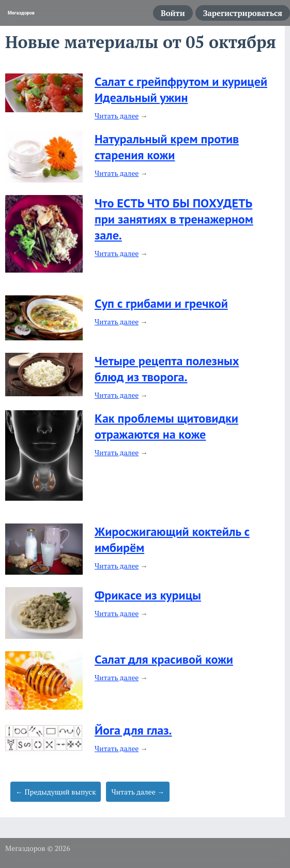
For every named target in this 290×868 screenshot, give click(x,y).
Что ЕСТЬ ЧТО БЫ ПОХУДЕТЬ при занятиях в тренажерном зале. (174, 219)
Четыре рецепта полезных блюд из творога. (167, 369)
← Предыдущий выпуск (56, 792)
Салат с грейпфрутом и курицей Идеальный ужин (181, 89)
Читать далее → (138, 792)
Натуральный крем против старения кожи (167, 147)
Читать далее (117, 116)
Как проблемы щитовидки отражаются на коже (166, 426)
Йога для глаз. (133, 730)
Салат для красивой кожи (164, 659)
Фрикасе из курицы (148, 595)
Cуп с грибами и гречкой (161, 303)
